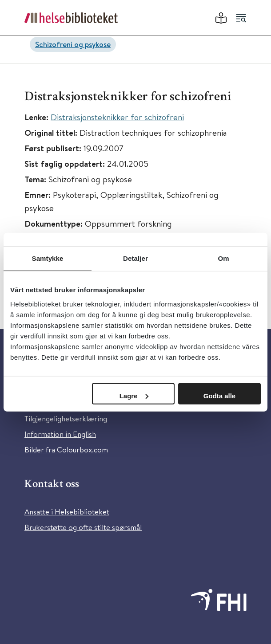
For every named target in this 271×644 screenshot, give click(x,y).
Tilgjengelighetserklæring (66, 418)
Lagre (134, 395)
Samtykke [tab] (48, 258)
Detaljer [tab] (135, 258)
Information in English (60, 434)
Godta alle (220, 395)
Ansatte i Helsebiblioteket (67, 512)
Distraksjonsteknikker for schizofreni (117, 117)
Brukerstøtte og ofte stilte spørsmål (83, 527)
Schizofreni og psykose (73, 44)
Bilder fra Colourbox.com (66, 450)
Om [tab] (223, 258)
